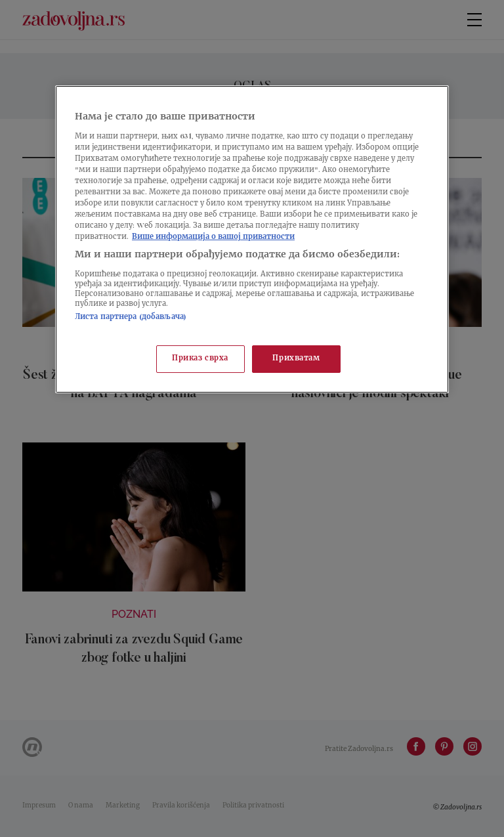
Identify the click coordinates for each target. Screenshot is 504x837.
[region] (252, 239)
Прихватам (296, 359)
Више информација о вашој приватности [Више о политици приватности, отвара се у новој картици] (213, 237)
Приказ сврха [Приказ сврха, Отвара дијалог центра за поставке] (200, 359)
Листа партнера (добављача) (131, 317)
